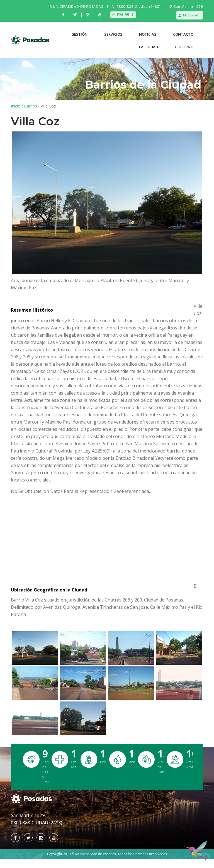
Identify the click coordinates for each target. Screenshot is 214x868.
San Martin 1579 (189, 7)
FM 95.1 (125, 15)
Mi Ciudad (191, 15)
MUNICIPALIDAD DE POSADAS (76, 7)
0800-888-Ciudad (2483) (138, 7)
